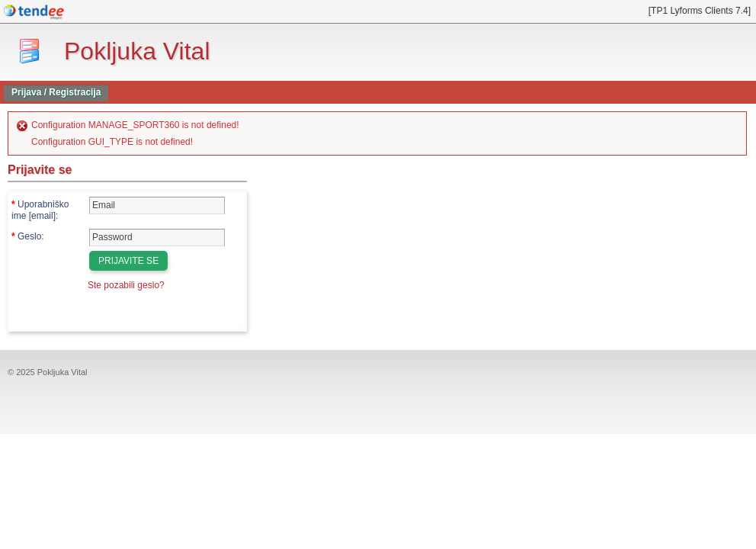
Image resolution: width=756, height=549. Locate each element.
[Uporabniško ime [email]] (157, 205)
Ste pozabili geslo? (126, 285)
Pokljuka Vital (137, 51)
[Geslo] (157, 238)
